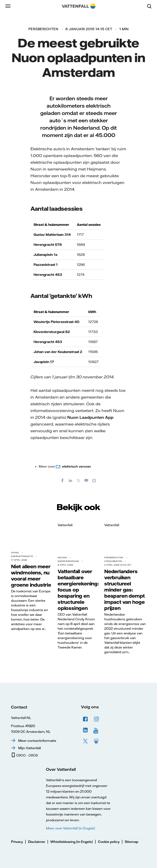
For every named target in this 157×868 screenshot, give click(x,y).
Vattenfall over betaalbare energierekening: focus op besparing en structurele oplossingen (78, 590)
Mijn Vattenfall (30, 748)
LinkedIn (85, 730)
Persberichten (43, 29)
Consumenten (113, 561)
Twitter (85, 741)
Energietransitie (22, 556)
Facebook (85, 719)
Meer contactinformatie (37, 741)
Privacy (17, 842)
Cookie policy (109, 842)
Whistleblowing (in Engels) (72, 842)
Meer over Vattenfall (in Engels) (71, 828)
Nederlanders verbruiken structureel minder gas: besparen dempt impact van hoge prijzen (124, 590)
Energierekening (68, 561)
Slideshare (96, 741)
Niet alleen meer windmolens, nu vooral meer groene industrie (31, 576)
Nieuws (62, 558)
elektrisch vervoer (76, 466)
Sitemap (131, 842)
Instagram (96, 719)
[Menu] (8, 6)
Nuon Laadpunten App (90, 417)
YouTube (96, 730)
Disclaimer (37, 842)
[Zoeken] (151, 6)
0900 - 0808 (27, 755)
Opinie (15, 553)
